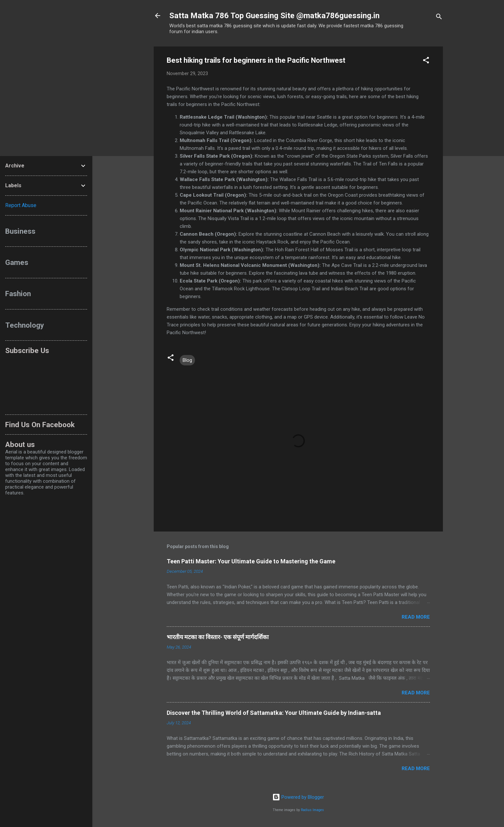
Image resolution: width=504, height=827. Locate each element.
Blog (187, 360)
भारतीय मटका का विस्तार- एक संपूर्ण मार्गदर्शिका (218, 637)
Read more (416, 617)
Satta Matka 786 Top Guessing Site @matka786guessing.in (274, 16)
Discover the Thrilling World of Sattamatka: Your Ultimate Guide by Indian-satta (274, 713)
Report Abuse (21, 205)
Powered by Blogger (298, 797)
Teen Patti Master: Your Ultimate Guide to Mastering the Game (251, 561)
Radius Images (312, 810)
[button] (426, 61)
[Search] (439, 18)
